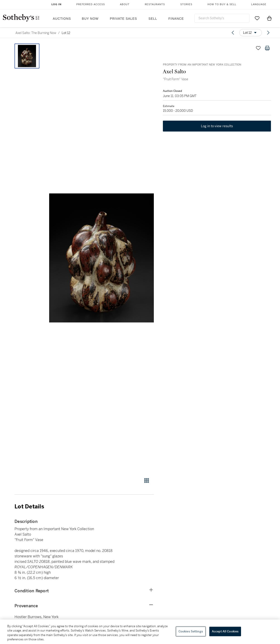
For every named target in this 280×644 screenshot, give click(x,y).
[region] (140, 632)
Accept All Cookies (225, 631)
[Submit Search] (244, 18)
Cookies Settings (191, 631)
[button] (101, 258)
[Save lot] (258, 48)
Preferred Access (91, 4)
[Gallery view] (147, 481)
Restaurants (155, 4)
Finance (176, 19)
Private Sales (123, 19)
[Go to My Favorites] (257, 18)
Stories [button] (186, 4)
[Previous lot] (233, 33)
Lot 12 (66, 33)
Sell (153, 19)
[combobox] (222, 18)
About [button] (125, 4)
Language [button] (259, 4)
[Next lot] (268, 33)
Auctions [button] (62, 19)
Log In (57, 4)
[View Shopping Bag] (269, 18)
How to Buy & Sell (222, 4)
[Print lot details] (267, 48)
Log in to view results (217, 126)
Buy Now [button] (90, 19)
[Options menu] (251, 33)
